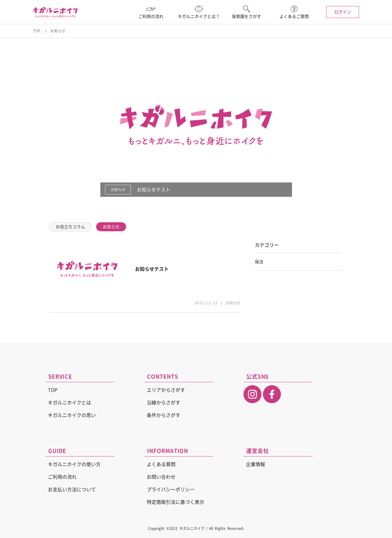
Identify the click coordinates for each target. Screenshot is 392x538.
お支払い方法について (72, 489)
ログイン (343, 12)
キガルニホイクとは (69, 403)
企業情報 (255, 464)
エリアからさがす (166, 390)
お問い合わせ (161, 477)
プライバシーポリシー (171, 489)
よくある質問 (161, 464)
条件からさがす (164, 415)
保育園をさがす (246, 12)
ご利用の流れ (151, 12)
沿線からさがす (164, 403)
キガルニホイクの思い (72, 415)
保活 (259, 262)
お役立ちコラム (70, 227)
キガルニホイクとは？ (199, 12)
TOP (37, 31)
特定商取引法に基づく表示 (175, 502)
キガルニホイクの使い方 (74, 464)
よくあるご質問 (294, 12)
